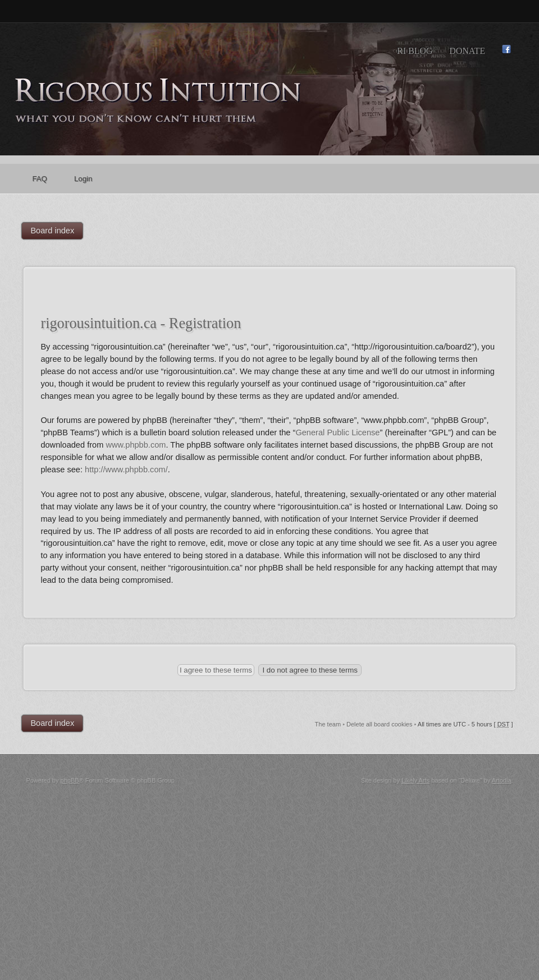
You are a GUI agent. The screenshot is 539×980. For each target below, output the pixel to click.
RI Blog (415, 51)
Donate (467, 51)
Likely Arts (415, 780)
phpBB (70, 780)
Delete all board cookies (379, 724)
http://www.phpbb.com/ (126, 470)
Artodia (502, 780)
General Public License (337, 433)
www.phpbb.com (136, 445)
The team (328, 724)
